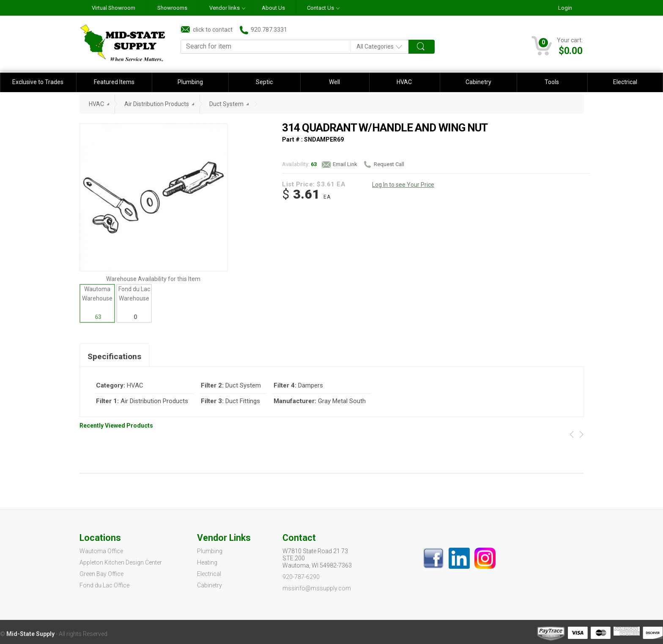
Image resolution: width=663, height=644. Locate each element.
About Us (273, 8)
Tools (552, 82)
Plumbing (190, 82)
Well (334, 82)
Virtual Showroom (114, 8)
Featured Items (114, 82)
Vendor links (225, 8)
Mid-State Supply (30, 634)
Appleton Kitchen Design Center (121, 562)
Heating (207, 562)
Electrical (625, 82)
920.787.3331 (263, 30)
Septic (264, 82)
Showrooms (172, 8)
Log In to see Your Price (403, 185)
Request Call (384, 164)
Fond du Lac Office (104, 585)
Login (565, 8)
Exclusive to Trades (38, 82)
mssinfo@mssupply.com (317, 588)
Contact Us (321, 8)
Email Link (340, 164)
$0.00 (571, 51)
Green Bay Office (101, 574)
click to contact (207, 30)
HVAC (404, 82)
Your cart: (570, 40)
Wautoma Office (101, 551)
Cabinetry (478, 82)
